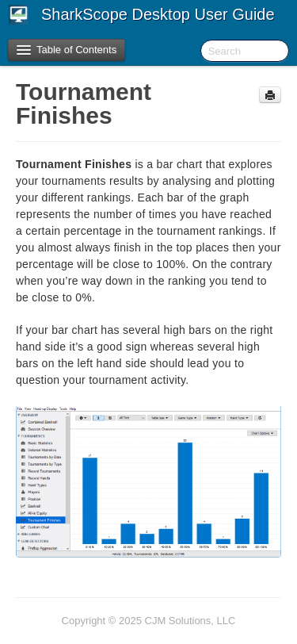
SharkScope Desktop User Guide (158, 14)
